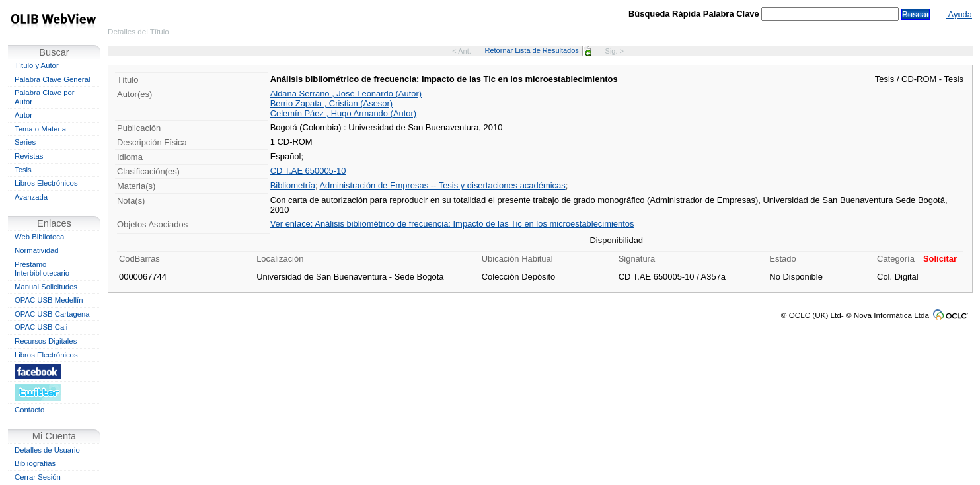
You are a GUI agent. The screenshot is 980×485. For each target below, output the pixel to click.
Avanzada (31, 197)
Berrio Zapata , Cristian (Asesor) (332, 103)
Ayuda (959, 14)
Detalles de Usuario (47, 450)
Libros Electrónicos (46, 183)
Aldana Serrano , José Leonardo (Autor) (346, 93)
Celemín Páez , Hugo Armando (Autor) (343, 113)
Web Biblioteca (39, 237)
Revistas (29, 156)
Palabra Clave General (52, 79)
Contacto (29, 410)
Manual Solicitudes (46, 287)
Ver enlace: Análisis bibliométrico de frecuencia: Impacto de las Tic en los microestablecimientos (452, 224)
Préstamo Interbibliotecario (42, 269)
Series (25, 142)
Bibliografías (35, 463)
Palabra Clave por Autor (45, 97)
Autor (23, 115)
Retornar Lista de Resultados (538, 50)
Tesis (23, 170)
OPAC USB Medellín (49, 300)
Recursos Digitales (46, 341)
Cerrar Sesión (38, 477)
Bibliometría (293, 185)
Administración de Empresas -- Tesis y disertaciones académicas (442, 185)
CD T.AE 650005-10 (308, 171)
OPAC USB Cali (41, 327)
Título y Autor (37, 65)
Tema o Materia (40, 129)
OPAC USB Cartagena (52, 314)
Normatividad (37, 250)
